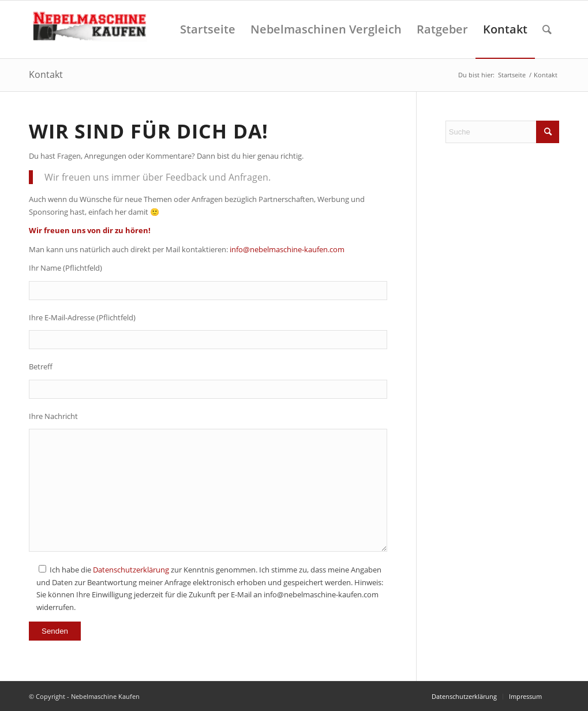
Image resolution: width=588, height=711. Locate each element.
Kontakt (46, 74)
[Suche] (547, 29)
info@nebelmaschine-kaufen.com (287, 249)
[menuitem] (208, 29)
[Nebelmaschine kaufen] (91, 29)
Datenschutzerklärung (131, 570)
